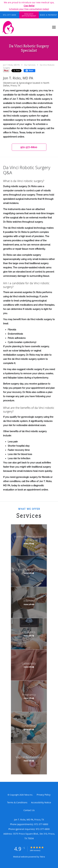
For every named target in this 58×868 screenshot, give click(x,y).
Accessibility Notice (41, 802)
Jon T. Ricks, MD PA (11, 65)
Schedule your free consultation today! (29, 9)
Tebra (42, 857)
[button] (29, 15)
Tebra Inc (28, 795)
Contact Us (29, 810)
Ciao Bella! (29, 6)
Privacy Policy (44, 795)
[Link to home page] (25, 27)
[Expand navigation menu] (54, 27)
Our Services (30, 65)
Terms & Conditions (17, 802)
